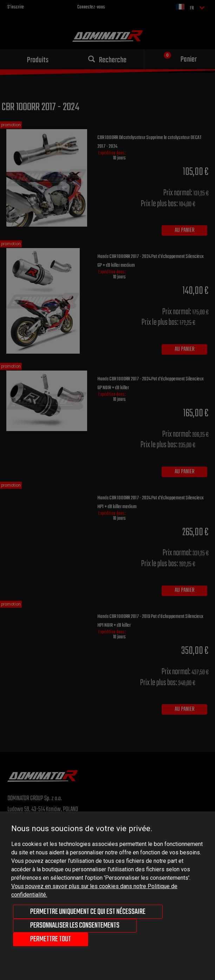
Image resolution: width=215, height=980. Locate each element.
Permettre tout (51, 939)
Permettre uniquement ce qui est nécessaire (88, 912)
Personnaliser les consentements (75, 925)
